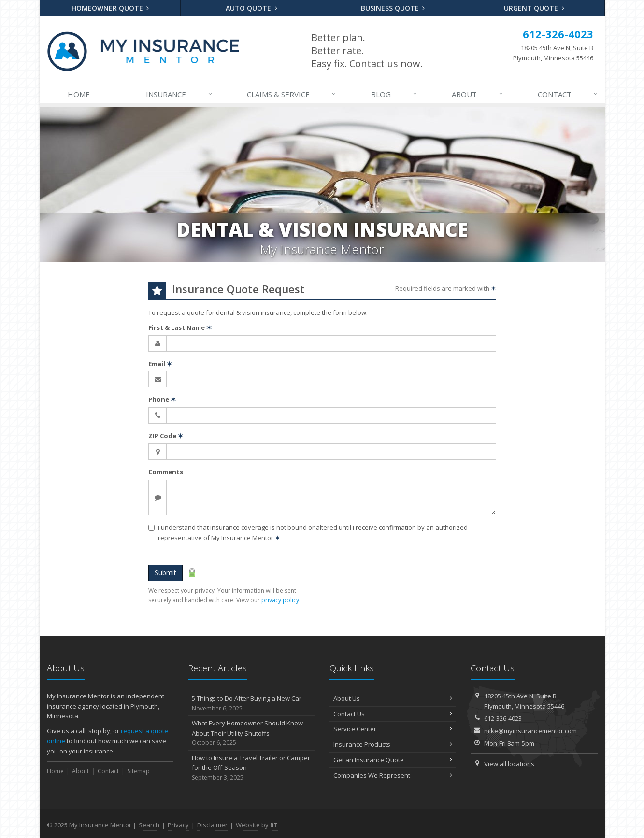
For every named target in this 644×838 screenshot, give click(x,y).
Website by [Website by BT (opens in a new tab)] (257, 825)
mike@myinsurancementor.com (530, 731)
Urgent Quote (534, 8)
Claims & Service (292, 94)
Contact (568, 94)
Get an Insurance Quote (393, 760)
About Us (393, 698)
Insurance (179, 94)
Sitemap (139, 771)
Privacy (178, 825)
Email (160, 364)
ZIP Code (166, 436)
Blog (394, 94)
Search (149, 825)
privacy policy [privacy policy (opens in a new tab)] (280, 600)
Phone (162, 399)
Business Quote (393, 8)
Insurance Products (393, 744)
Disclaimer (212, 825)
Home (79, 94)
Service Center (393, 729)
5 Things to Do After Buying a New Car (251, 703)
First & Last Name (180, 327)
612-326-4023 (503, 718)
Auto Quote (251, 8)
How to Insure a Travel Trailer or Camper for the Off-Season (251, 768)
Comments (166, 472)
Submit (165, 573)
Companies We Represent (393, 775)
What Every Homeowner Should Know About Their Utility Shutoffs (251, 733)
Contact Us (393, 714)
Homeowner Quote (110, 8)
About (478, 94)
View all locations (509, 764)
